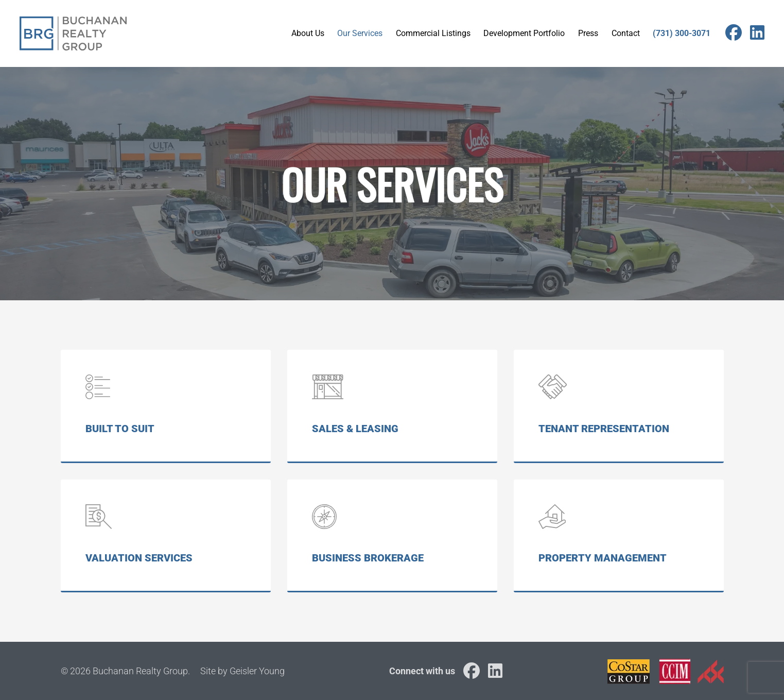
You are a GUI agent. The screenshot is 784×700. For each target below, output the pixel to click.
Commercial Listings (433, 33)
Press (588, 33)
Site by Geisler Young (242, 671)
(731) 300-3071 (682, 33)
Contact (626, 33)
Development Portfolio (524, 33)
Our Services (360, 33)
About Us (308, 33)
